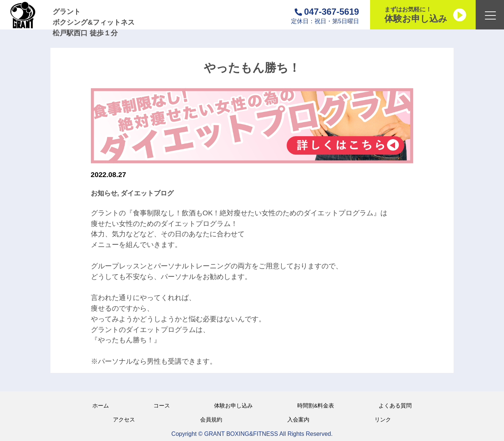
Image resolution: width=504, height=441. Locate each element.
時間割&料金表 (316, 405)
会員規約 (211, 419)
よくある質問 (395, 405)
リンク (383, 419)
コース (162, 405)
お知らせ (104, 193)
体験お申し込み (233, 405)
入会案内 (298, 419)
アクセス (124, 419)
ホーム (101, 405)
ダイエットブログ (147, 193)
